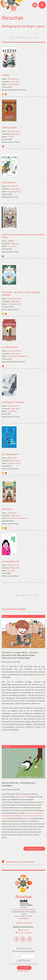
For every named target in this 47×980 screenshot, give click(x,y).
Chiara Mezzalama (15, 351)
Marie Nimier (13, 186)
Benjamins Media (14, 192)
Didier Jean (12, 565)
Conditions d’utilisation (24, 923)
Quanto (26, 818)
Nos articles (25, 930)
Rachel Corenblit (14, 131)
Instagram (23, 939)
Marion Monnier (22, 797)
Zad (18, 565)
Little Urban (12, 246)
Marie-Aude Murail (15, 299)
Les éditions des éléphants (18, 356)
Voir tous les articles (34, 849)
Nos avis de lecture (25, 933)
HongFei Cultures (15, 463)
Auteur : (5, 79)
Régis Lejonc (15, 82)
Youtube (29, 939)
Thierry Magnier (14, 84)
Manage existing (23, 971)
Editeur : (5, 84)
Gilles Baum (12, 513)
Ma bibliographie (35, 5)
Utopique (12, 570)
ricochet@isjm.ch (24, 918)
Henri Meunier (13, 406)
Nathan (11, 137)
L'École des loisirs (14, 304)
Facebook (16, 939)
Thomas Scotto (13, 79)
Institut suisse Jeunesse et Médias (26, 903)
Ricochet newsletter (24, 948)
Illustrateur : (6, 82)
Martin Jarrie (15, 461)
